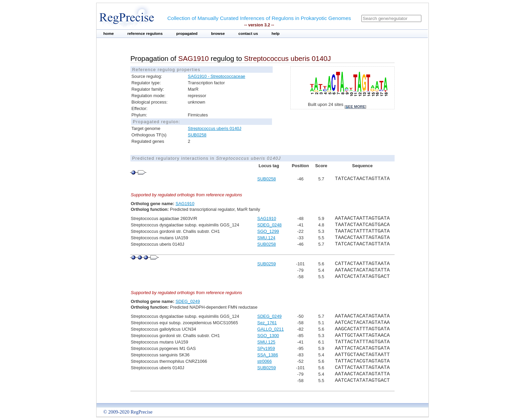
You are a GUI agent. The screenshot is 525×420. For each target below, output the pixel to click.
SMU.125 (266, 342)
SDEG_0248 (270, 225)
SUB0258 (197, 135)
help (276, 34)
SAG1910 (185, 204)
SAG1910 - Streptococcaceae (217, 76)
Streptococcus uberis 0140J (215, 128)
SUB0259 (267, 264)
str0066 (265, 361)
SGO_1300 (268, 336)
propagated (187, 34)
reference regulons (145, 34)
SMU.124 (266, 238)
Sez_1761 (267, 323)
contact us (248, 34)
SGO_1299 (268, 231)
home (109, 34)
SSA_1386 (268, 355)
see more (355, 107)
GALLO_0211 (271, 329)
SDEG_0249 (188, 301)
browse (218, 34)
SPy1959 (266, 348)
